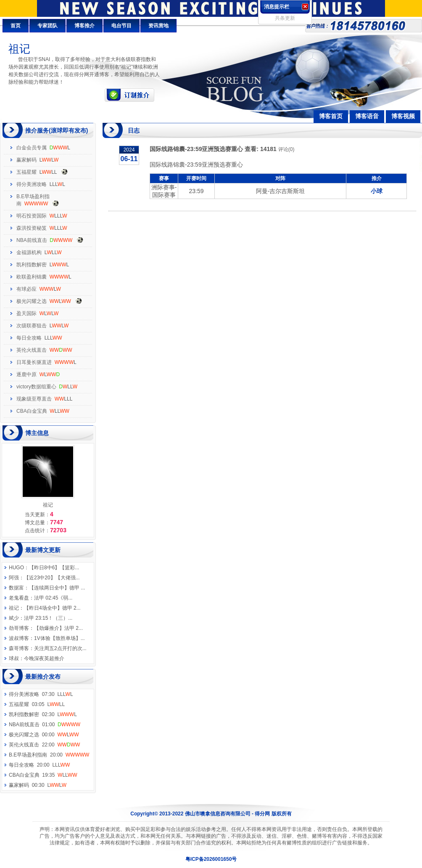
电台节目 (121, 26)
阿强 (14, 578)
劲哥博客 (19, 628)
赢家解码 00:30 (38, 785)
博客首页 (331, 116)
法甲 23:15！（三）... (48, 618)
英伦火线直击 (32, 350)
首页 (16, 26)
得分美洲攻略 (32, 184)
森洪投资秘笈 (32, 228)
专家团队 (47, 26)
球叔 (14, 658)
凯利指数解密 (32, 265)
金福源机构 (29, 252)
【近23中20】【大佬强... (52, 578)
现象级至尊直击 (34, 399)
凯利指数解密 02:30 (43, 714)
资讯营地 (158, 26)
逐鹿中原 (26, 374)
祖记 (14, 608)
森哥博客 (19, 648)
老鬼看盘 (19, 598)
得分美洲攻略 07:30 (41, 694)
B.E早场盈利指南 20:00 (49, 755)
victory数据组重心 (36, 387)
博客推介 (84, 26)
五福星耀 (26, 172)
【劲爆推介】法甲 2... (58, 628)
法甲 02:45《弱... (53, 598)
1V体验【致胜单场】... (59, 638)
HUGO (16, 568)
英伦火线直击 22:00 (44, 745)
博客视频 (403, 116)
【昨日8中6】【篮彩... (54, 568)
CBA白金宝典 (32, 411)
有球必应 (26, 289)
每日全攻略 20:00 (39, 765)
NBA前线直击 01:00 (45, 725)
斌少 (14, 618)
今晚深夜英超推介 (44, 658)
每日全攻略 (29, 338)
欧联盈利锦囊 (32, 277)
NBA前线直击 (32, 240)
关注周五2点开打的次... (60, 648)
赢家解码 (26, 160)
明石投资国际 (32, 216)
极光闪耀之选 (32, 301)
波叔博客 (19, 638)
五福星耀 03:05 (37, 704)
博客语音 (367, 116)
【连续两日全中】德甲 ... (57, 588)
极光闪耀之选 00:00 (44, 735)
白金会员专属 (32, 148)
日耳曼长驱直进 (34, 362)
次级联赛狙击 (32, 326)
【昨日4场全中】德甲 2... (52, 608)
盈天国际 (26, 313)
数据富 (16, 588)
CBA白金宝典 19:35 (43, 775)
